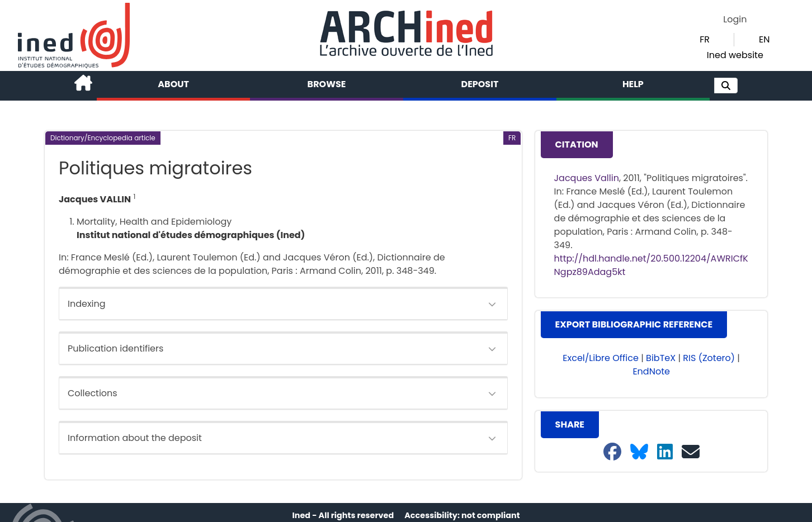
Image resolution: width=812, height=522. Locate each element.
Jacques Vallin (587, 178)
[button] (726, 86)
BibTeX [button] (661, 358)
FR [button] (705, 39)
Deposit (480, 84)
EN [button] (764, 39)
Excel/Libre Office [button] (601, 358)
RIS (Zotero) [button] (709, 358)
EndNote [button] (651, 371)
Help (633, 84)
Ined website (735, 55)
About (173, 84)
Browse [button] (327, 84)
